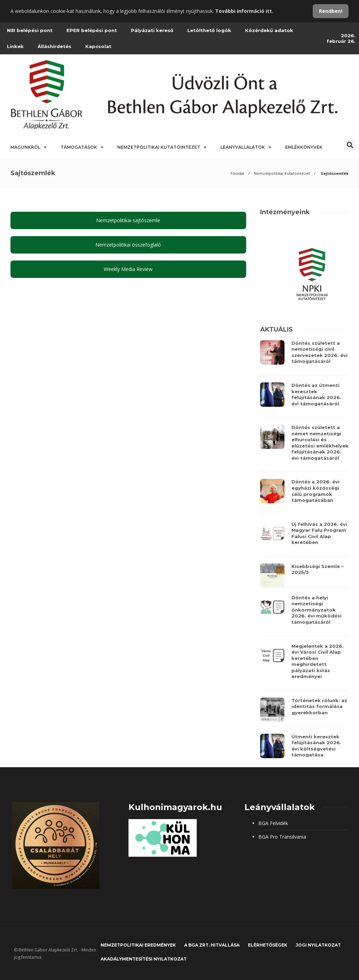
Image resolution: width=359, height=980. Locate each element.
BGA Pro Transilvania (282, 837)
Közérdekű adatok (269, 30)
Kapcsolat (98, 46)
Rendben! (331, 11)
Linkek (15, 46)
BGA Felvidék (273, 823)
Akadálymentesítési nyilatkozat (144, 959)
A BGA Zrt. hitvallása (212, 945)
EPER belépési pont (92, 30)
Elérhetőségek (268, 945)
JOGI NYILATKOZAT (318, 945)
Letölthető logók (209, 30)
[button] (350, 145)
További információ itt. (244, 11)
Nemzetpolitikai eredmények (138, 945)
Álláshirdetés (54, 46)
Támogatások (82, 147)
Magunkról (29, 147)
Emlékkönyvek (304, 147)
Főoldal (237, 173)
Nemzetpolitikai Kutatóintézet (162, 147)
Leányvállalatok (246, 147)
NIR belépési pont (30, 30)
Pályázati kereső (152, 30)
